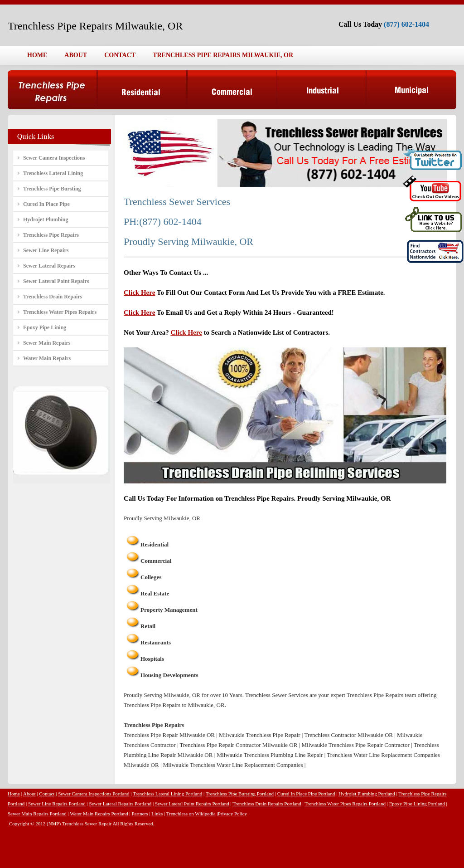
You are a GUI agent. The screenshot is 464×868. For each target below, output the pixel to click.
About (29, 794)
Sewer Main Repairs (47, 343)
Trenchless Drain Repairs (53, 297)
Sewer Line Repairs (46, 250)
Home (14, 794)
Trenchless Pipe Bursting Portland (240, 794)
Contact (47, 794)
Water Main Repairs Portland (99, 814)
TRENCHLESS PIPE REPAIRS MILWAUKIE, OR (223, 55)
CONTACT (120, 55)
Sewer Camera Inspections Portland (94, 794)
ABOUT (76, 55)
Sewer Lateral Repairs (49, 266)
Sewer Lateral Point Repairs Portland (192, 804)
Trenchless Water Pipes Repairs (60, 312)
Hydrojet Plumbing (46, 219)
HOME (37, 55)
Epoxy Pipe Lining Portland (417, 804)
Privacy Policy (232, 814)
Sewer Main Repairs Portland (37, 814)
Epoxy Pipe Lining (45, 327)
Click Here (139, 293)
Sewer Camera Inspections (54, 158)
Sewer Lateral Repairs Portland (120, 804)
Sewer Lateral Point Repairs (56, 281)
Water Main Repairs (47, 358)
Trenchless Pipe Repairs (51, 235)
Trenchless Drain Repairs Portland (267, 804)
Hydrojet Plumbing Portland (367, 794)
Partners (140, 814)
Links (157, 814)
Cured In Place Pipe (46, 204)
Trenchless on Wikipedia (191, 814)
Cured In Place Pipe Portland (306, 794)
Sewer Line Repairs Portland (57, 804)
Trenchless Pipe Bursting (52, 189)
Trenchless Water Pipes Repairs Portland (345, 804)
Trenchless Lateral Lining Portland (167, 794)
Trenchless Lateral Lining (53, 173)
